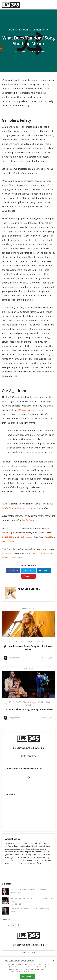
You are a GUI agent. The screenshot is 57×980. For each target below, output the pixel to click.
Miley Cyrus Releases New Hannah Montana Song (30, 909)
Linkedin (44, 570)
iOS (45, 528)
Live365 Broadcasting (26, 537)
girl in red (14, 642)
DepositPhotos (16, 558)
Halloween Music (41, 702)
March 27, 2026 (16, 912)
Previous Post (28, 608)
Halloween (17, 702)
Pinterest (28, 576)
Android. (5, 533)
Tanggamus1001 (36, 553)
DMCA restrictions (27, 410)
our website (36, 508)
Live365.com (28, 520)
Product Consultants (12, 508)
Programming (42, 30)
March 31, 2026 (16, 904)
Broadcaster (29, 30)
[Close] (53, 961)
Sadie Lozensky (32, 589)
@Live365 (48, 537)
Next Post (29, 669)
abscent (5, 558)
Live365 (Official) (8, 537)
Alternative (42, 642)
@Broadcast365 (8, 541)
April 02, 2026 (15, 892)
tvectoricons (47, 553)
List (9, 702)
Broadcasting (15, 30)
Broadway (28, 702)
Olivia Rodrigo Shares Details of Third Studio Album (30, 889)
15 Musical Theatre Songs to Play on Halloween (28, 709)
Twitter (29, 570)
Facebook (13, 570)
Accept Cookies (28, 976)
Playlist (29, 705)
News (34, 642)
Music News (25, 642)
